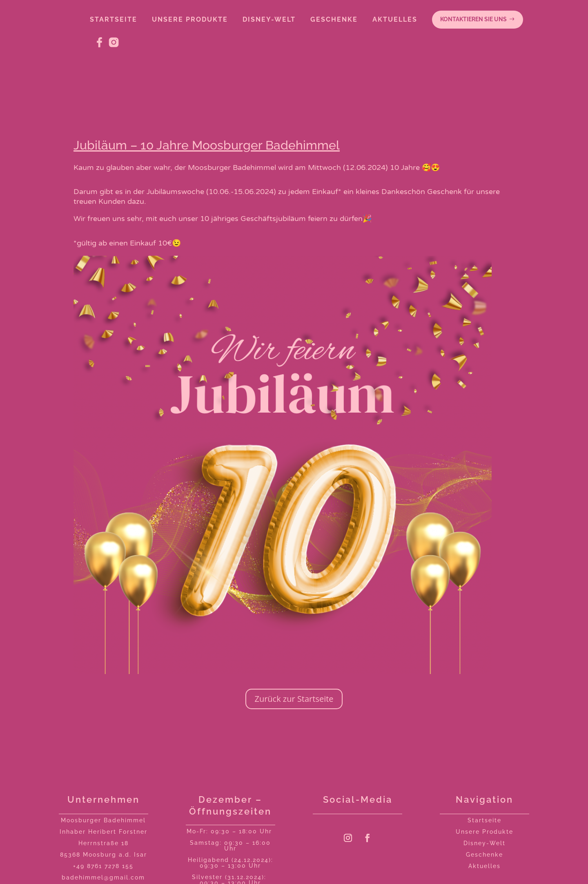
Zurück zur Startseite (294, 699)
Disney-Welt (484, 843)
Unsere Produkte (484, 832)
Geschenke (484, 855)
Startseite (484, 820)
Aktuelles (484, 866)
